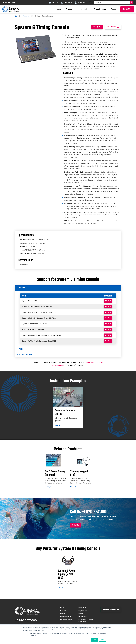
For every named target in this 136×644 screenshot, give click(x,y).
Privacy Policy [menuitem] (84, 621)
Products (26, 16)
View (58, 428)
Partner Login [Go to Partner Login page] (79, 3)
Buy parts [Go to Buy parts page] (52, 3)
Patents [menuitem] (81, 618)
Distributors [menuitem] (83, 611)
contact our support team (59, 368)
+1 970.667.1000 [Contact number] (10, 2)
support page (92, 365)
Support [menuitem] (84, 9)
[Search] (111, 2)
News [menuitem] (59, 9)
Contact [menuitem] (63, 618)
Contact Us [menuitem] (127, 9)
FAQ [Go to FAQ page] (89, 2)
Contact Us (77, 528)
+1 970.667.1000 (26, 624)
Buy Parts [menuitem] (64, 615)
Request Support (111, 613)
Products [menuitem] (70, 9)
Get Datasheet (112, 27)
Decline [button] (102, 640)
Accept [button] (94, 640)
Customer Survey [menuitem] (67, 621)
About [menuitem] (113, 9)
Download (107, 301)
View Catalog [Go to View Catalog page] (65, 3)
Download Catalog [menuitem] (67, 624)
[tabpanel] (68, 410)
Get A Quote (93, 27)
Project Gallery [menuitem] (100, 9)
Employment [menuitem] (83, 615)
